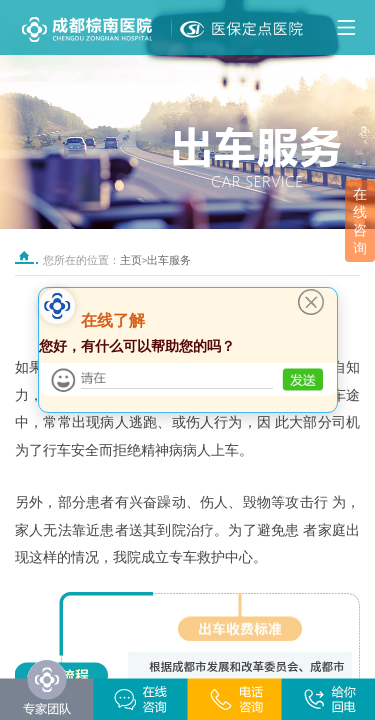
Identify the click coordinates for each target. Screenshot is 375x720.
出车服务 (169, 260)
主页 (131, 260)
